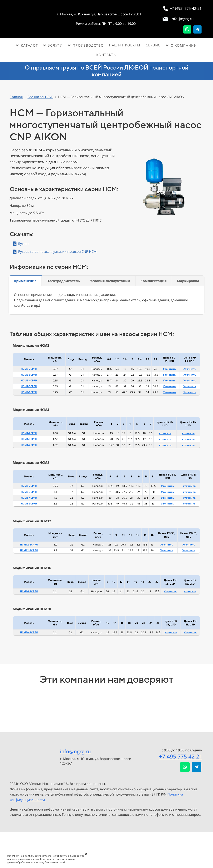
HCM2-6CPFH (29, 392)
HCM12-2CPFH (29, 545)
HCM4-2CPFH (29, 433)
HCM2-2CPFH (29, 369)
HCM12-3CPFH (29, 550)
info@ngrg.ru (75, 751)
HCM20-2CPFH (29, 632)
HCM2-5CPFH (29, 386)
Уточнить (169, 369)
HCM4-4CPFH (29, 445)
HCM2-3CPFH (29, 375)
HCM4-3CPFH (29, 439)
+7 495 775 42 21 (181, 756)
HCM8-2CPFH (29, 486)
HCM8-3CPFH (29, 492)
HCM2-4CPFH (29, 380)
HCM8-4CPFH (29, 498)
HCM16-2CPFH (29, 591)
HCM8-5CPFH (29, 504)
